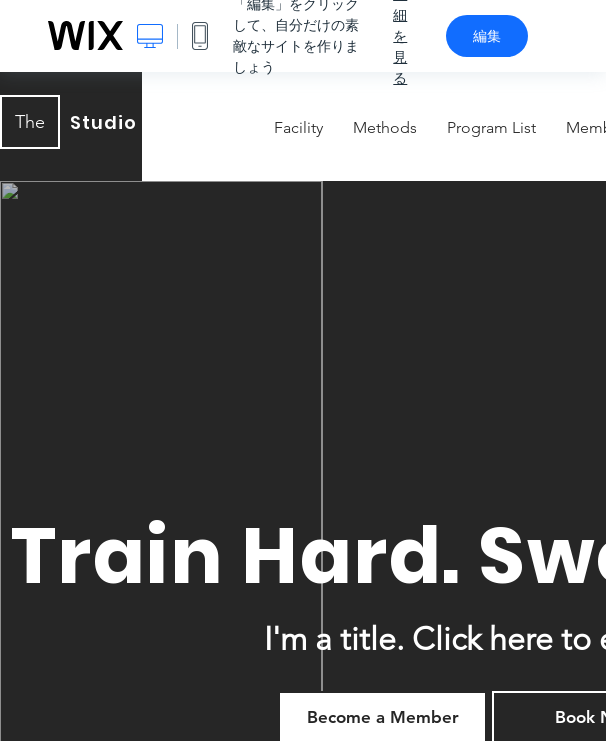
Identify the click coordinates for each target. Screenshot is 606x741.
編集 (487, 36)
